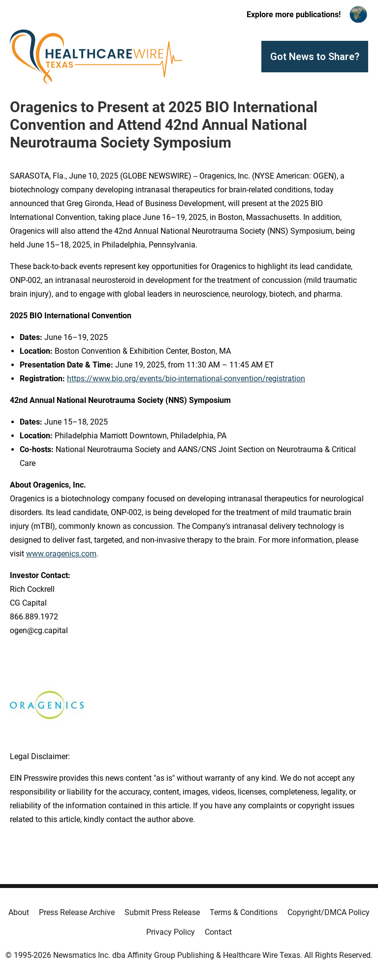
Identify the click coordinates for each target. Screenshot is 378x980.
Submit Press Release (162, 912)
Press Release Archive (77, 912)
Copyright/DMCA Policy (329, 912)
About (19, 912)
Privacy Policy (171, 932)
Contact (218, 932)
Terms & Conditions (244, 912)
